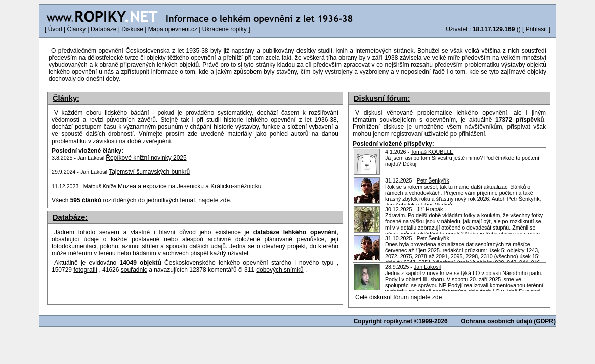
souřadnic (134, 270)
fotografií (85, 270)
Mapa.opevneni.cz (173, 29)
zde (437, 297)
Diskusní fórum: (382, 98)
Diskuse (132, 29)
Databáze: (70, 217)
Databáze (103, 29)
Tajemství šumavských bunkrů (149, 172)
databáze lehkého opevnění (295, 232)
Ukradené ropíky (225, 29)
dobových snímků (280, 270)
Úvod (55, 29)
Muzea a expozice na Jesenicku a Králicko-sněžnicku (189, 186)
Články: (66, 98)
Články (76, 29)
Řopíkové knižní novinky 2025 (146, 158)
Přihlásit (537, 29)
